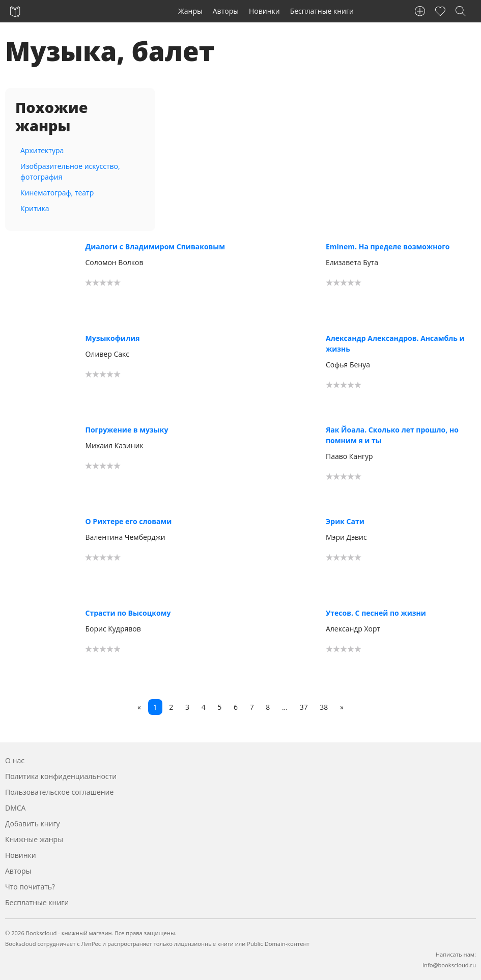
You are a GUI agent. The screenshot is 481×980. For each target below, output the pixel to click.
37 (304, 707)
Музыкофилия (112, 338)
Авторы (226, 11)
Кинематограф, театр (57, 193)
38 (324, 707)
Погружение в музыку (126, 430)
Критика (35, 208)
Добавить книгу (33, 824)
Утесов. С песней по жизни (376, 613)
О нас (15, 760)
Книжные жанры (34, 839)
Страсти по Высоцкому (128, 613)
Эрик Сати (345, 521)
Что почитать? (30, 887)
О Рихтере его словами (128, 521)
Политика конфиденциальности (61, 776)
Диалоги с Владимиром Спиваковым (155, 247)
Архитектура (42, 150)
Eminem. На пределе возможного (388, 247)
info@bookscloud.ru (449, 965)
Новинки (264, 11)
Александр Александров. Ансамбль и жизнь (395, 343)
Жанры (190, 11)
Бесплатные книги (322, 11)
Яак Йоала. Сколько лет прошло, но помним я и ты (392, 435)
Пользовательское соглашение (59, 792)
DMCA (15, 808)
